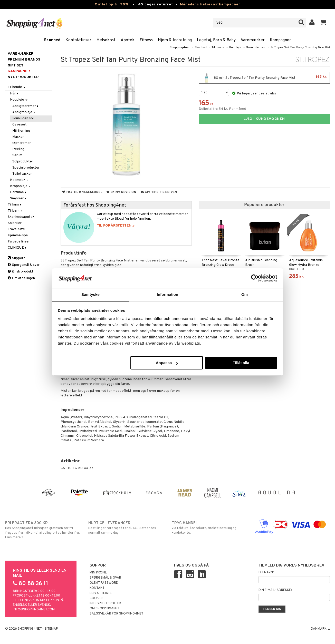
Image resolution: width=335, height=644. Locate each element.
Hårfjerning (21, 131)
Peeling (18, 149)
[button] (323, 23)
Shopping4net (180, 47)
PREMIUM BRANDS (24, 60)
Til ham (15, 205)
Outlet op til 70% (112, 4)
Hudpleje (235, 47)
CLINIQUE (17, 248)
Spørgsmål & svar (24, 265)
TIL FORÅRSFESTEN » (116, 226)
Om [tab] (245, 294)
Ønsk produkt (21, 272)
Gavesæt (20, 125)
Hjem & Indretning (175, 40)
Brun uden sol (256, 47)
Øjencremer (22, 143)
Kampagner (280, 40)
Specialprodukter (26, 168)
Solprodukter (23, 162)
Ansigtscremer (26, 106)
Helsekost (106, 40)
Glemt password (104, 583)
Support (16, 258)
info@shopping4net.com (34, 610)
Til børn (15, 211)
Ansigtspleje (24, 112)
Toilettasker (22, 174)
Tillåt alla (241, 363)
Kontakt (97, 588)
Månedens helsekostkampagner (210, 4)
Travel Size (16, 229)
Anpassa (167, 363)
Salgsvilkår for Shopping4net (116, 614)
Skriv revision (121, 192)
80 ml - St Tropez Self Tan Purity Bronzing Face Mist (264, 78)
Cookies (97, 598)
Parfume (19, 192)
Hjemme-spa (18, 235)
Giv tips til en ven (159, 192)
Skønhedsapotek (21, 217)
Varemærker (253, 40)
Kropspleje (20, 186)
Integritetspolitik (106, 603)
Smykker (18, 198)
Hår (15, 94)
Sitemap (51, 629)
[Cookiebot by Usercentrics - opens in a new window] (255, 278)
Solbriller (15, 223)
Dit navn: (266, 572)
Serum (17, 155)
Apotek (128, 40)
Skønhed (52, 40)
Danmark (320, 629)
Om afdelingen (21, 278)
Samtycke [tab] (90, 294)
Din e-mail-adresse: (275, 590)
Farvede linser (19, 242)
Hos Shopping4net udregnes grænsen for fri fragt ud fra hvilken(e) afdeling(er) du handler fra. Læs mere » (43, 530)
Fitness (146, 40)
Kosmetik (19, 180)
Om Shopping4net (105, 609)
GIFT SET (16, 66)
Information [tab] (168, 294)
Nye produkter (23, 77)
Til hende (218, 47)
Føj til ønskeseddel (82, 192)
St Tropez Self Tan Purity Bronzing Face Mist (300, 47)
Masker (18, 137)
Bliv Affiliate (101, 593)
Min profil (98, 573)
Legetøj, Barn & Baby (216, 40)
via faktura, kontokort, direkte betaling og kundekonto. (209, 528)
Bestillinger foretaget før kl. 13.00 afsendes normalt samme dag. (126, 528)
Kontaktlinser (78, 40)
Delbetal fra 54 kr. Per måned (222, 109)
